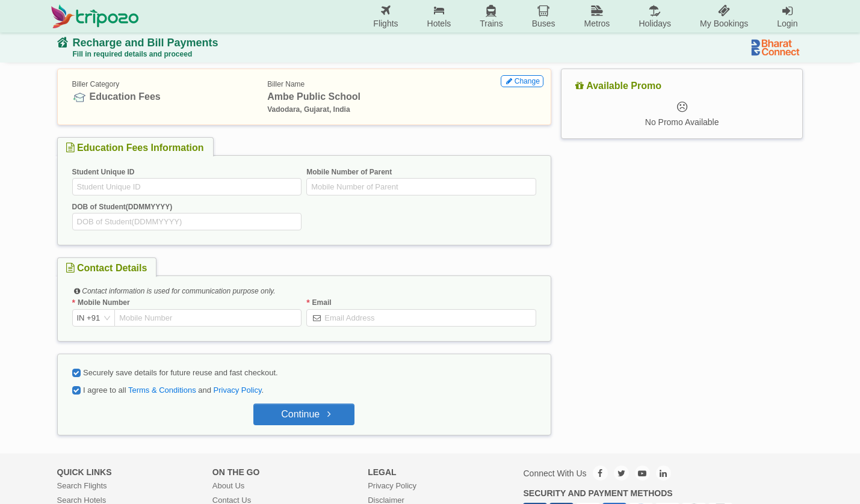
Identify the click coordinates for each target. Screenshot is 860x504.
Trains (491, 16)
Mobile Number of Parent (349, 172)
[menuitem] (385, 17)
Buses (544, 16)
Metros (597, 16)
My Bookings (724, 16)
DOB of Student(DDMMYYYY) (122, 207)
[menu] (476, 16)
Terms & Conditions (162, 390)
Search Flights (82, 486)
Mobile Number (104, 303)
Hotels (439, 16)
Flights (385, 16)
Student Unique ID (104, 172)
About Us (228, 486)
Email (322, 303)
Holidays (655, 16)
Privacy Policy (238, 390)
